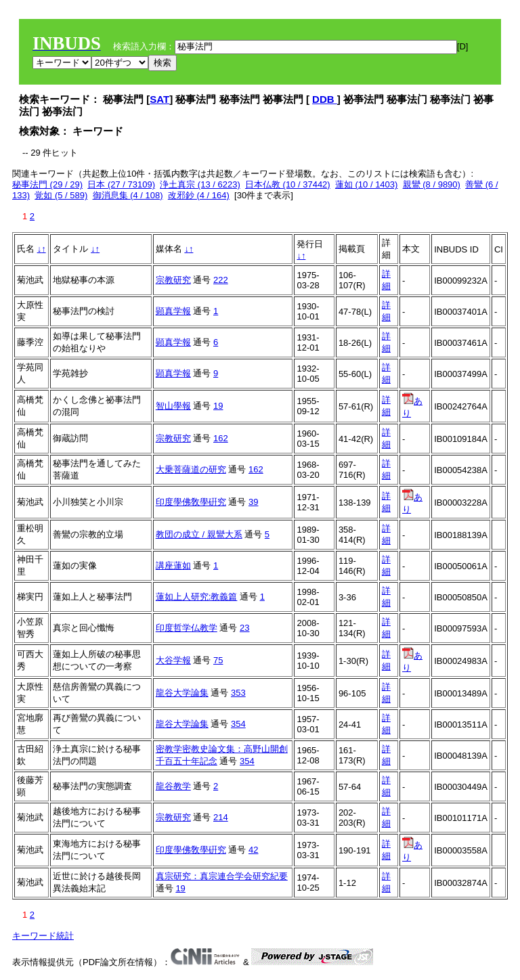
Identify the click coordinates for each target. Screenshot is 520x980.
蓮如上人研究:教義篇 (197, 597)
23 (244, 628)
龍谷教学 (173, 786)
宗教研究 (173, 280)
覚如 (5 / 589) (61, 195)
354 (238, 724)
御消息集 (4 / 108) (128, 195)
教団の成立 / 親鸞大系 (199, 534)
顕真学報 (173, 311)
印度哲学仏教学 (187, 628)
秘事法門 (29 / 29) (47, 184)
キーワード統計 (43, 936)
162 (221, 438)
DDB (325, 99)
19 (218, 406)
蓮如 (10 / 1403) (367, 184)
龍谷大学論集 (182, 693)
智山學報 (173, 406)
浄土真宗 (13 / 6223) (200, 184)
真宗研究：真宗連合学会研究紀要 (222, 876)
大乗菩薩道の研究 (191, 469)
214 (221, 817)
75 (218, 660)
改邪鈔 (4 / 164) (199, 195)
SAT (159, 99)
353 (238, 693)
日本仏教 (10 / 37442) (288, 184)
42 (253, 850)
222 (221, 280)
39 (253, 502)
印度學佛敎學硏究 (191, 502)
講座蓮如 (173, 565)
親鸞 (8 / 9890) (432, 184)
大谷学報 (173, 660)
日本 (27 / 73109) (121, 184)
